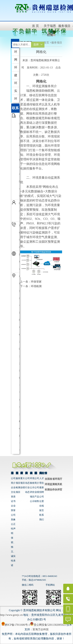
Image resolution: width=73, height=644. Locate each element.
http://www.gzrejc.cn (11, 615)
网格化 (16, 61)
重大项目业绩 (23, 483)
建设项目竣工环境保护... (17, 76)
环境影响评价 (16, 84)
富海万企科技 (41, 629)
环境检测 (16, 69)
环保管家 (16, 53)
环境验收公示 (32, 483)
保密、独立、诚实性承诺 (13, 552)
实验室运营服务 (16, 92)
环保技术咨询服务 (16, 100)
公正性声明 (13, 529)
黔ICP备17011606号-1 (16, 625)
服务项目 (57, 43)
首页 (46, 43)
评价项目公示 (32, 497)
